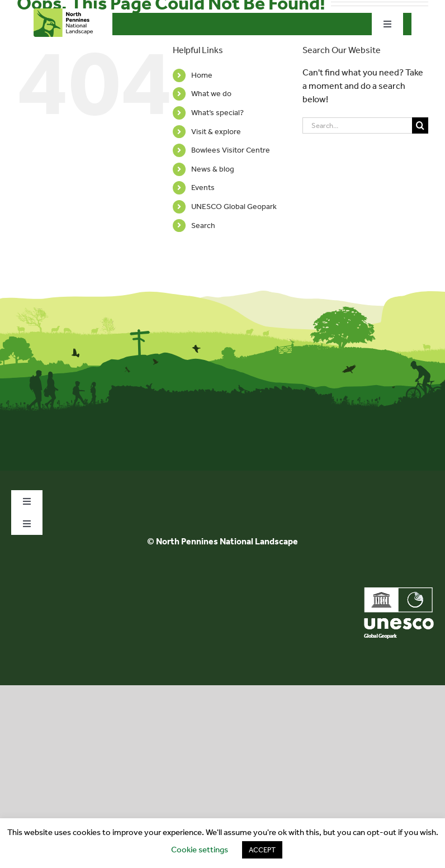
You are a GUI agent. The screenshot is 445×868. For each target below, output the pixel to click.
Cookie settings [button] (200, 850)
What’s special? (217, 113)
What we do (211, 94)
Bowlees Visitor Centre (231, 150)
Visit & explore (216, 132)
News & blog (213, 169)
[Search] (420, 125)
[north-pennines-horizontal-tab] (65, 13)
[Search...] (357, 125)
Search (203, 226)
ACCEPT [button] (262, 850)
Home (202, 75)
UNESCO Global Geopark (234, 207)
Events (203, 188)
